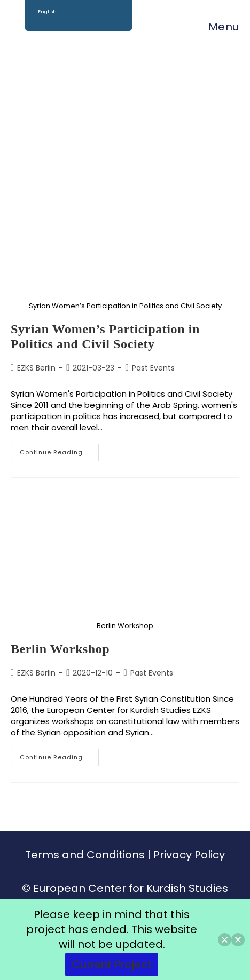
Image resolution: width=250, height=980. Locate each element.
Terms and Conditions (85, 855)
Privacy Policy (189, 855)
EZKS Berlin (36, 368)
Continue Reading (59, 450)
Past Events (153, 368)
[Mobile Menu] (218, 27)
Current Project (112, 965)
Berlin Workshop (60, 649)
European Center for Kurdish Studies (131, 888)
